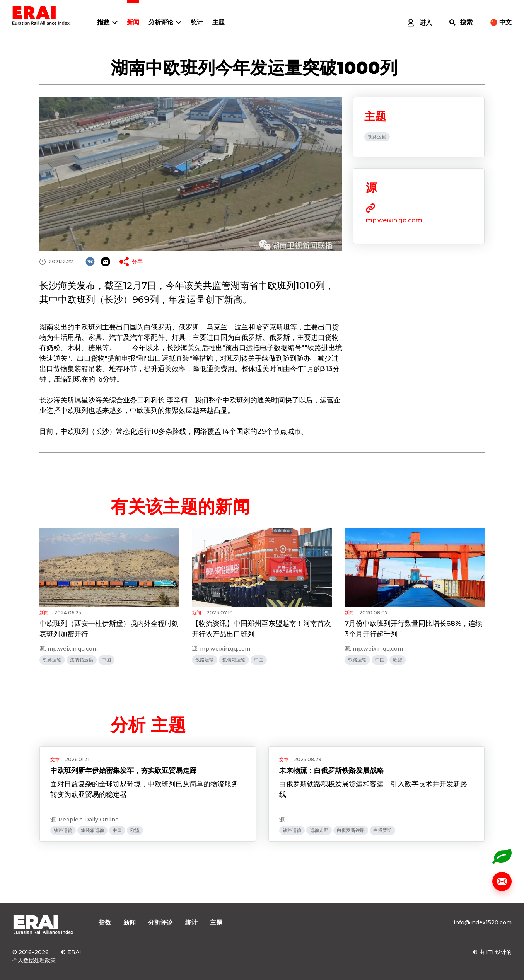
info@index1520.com (483, 922)
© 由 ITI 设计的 (492, 952)
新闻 (133, 22)
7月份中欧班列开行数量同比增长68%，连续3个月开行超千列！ (413, 629)
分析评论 (161, 22)
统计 (197, 22)
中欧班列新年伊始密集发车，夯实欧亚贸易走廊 (123, 770)
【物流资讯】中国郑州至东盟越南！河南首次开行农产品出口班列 (261, 629)
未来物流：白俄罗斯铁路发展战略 (331, 770)
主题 (218, 22)
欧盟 (398, 660)
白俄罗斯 (382, 830)
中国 (106, 660)
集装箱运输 (82, 660)
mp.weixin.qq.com (394, 220)
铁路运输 (377, 137)
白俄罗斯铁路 (351, 830)
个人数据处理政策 (34, 960)
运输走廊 (319, 830)
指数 (103, 22)
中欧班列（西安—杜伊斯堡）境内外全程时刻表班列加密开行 (109, 629)
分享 (137, 262)
